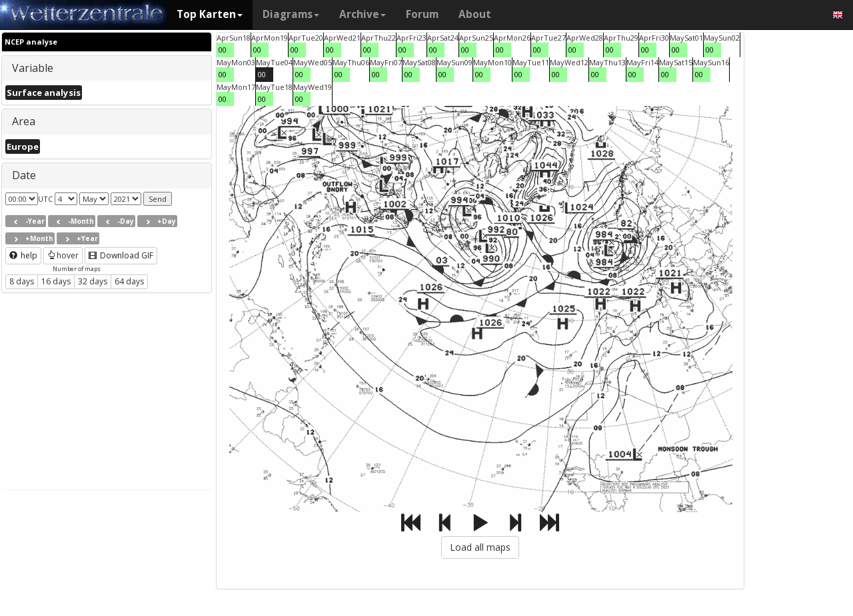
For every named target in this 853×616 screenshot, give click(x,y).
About (475, 14)
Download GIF (121, 255)
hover (63, 255)
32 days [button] (93, 281)
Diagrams (291, 14)
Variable (33, 68)
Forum (422, 14)
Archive (363, 14)
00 (223, 50)
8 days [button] (22, 281)
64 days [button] (129, 281)
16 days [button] (56, 281)
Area (24, 121)
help (23, 255)
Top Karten (210, 14)
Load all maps (480, 547)
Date (24, 175)
